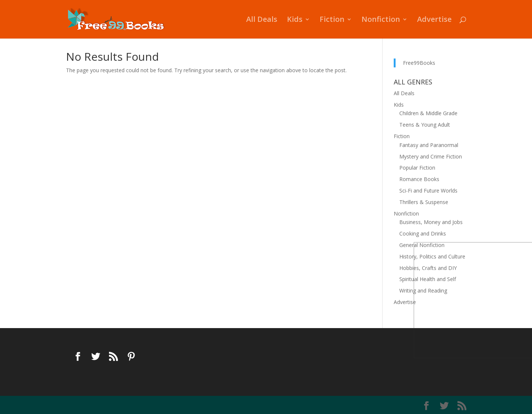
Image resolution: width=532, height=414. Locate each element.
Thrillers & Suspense (424, 202)
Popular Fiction (417, 168)
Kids (295, 20)
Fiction (332, 20)
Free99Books (419, 63)
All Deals (262, 20)
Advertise (434, 20)
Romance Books (419, 179)
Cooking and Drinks (423, 233)
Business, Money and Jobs (431, 222)
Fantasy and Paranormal (429, 145)
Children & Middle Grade (428, 113)
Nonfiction (381, 20)
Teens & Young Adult (425, 125)
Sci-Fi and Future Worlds (428, 191)
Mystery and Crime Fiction (431, 156)
